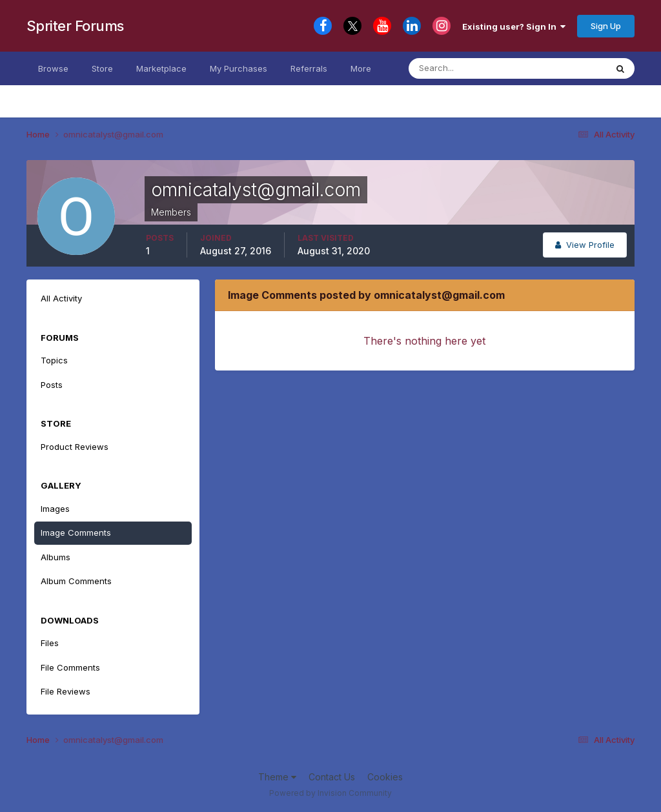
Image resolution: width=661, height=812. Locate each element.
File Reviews (66, 691)
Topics (54, 360)
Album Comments (76, 581)
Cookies (385, 777)
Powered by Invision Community (330, 793)
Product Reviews (75, 447)
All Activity (61, 298)
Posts (52, 385)
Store (102, 68)
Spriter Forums (75, 26)
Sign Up (606, 26)
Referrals (309, 68)
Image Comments (76, 533)
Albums (56, 557)
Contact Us (332, 777)
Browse (53, 68)
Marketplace (161, 68)
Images (55, 509)
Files (50, 643)
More (361, 68)
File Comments (70, 667)
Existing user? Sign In (514, 26)
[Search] (472, 68)
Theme (277, 777)
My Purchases (239, 68)
